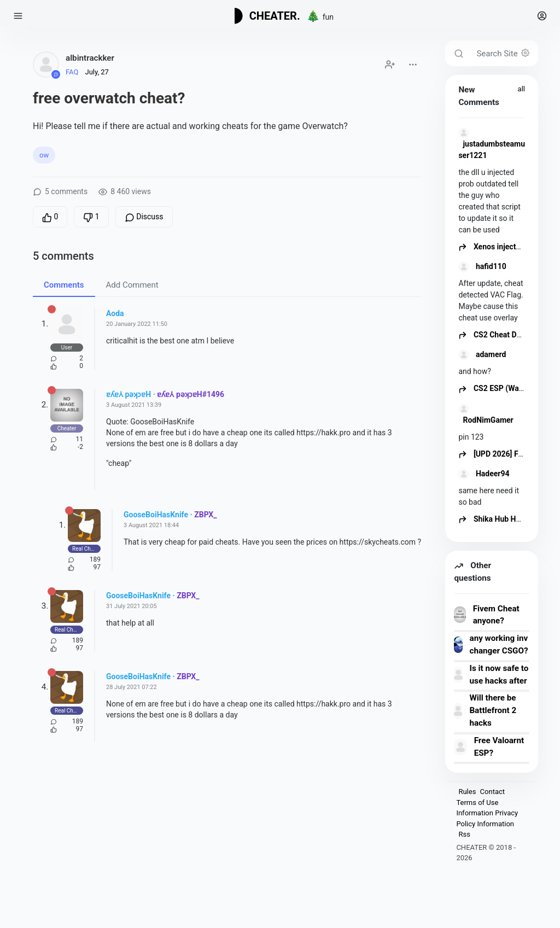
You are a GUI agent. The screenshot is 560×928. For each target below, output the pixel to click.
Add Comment (132, 285)
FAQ (72, 72)
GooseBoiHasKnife (156, 515)
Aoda (115, 313)
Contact (492, 792)
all (521, 89)
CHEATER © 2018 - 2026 (486, 853)
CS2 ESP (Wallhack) (500, 388)
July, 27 (97, 72)
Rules (467, 792)
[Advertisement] (227, 848)
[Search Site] (504, 53)
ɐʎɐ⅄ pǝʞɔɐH (129, 394)
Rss (464, 834)
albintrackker (90, 58)
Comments (64, 285)
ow (44, 155)
